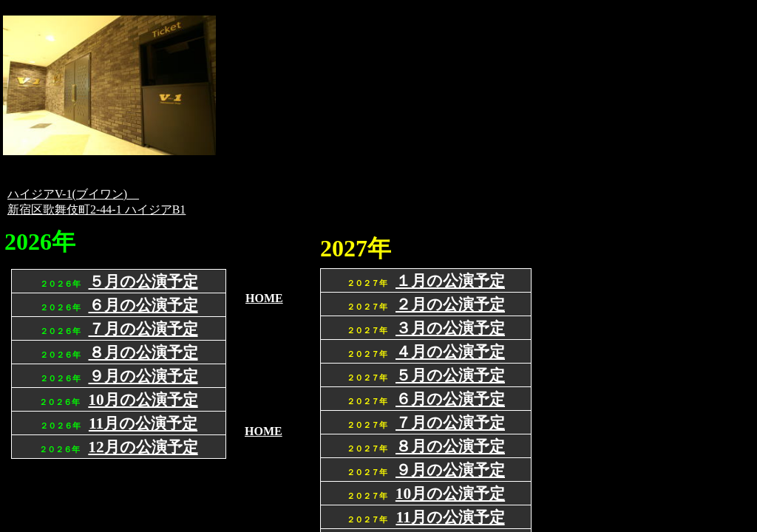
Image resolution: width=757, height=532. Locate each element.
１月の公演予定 (450, 281)
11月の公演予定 (450, 517)
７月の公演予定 (450, 423)
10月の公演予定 (450, 494)
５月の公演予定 (450, 375)
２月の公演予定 (450, 304)
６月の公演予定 (450, 399)
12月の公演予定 (143, 447)
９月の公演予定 (450, 470)
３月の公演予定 (450, 328)
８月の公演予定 (450, 446)
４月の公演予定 (450, 352)
